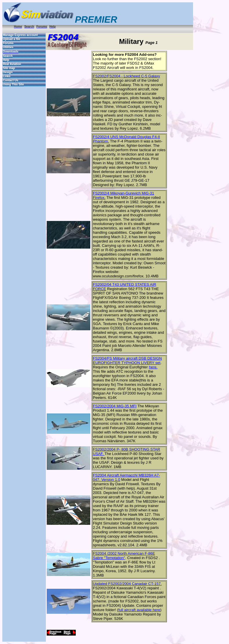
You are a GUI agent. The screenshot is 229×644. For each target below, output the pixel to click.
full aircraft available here (139, 610)
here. (153, 367)
